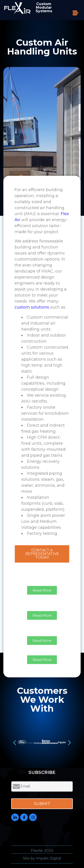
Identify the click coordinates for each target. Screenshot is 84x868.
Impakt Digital (48, 858)
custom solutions (32, 307)
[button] (75, 13)
